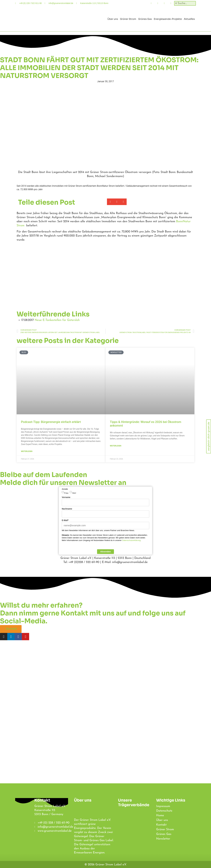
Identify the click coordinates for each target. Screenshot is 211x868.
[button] (110, 202)
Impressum (163, 806)
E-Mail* (65, 520)
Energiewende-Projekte (168, 19)
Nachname (67, 509)
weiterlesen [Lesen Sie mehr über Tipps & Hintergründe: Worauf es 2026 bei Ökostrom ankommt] (116, 446)
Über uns (113, 19)
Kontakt (161, 825)
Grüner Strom (128, 19)
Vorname (66, 497)
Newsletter (163, 839)
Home (160, 816)
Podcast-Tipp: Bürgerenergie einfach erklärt (51, 422)
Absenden (106, 552)
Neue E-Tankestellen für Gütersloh (57, 320)
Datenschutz (164, 811)
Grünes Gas (145, 19)
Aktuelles (189, 19)
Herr (74, 493)
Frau (66, 493)
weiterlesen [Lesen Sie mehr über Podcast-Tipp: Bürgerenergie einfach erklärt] (27, 451)
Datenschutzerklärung (131, 540)
